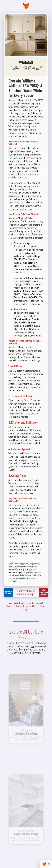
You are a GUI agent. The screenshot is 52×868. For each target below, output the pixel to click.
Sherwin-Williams (14, 606)
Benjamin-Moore (30, 606)
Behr (42, 606)
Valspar (26, 609)
